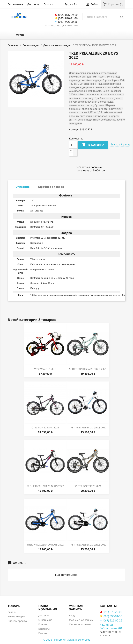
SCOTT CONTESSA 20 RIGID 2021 (88, 369)
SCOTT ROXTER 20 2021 (88, 486)
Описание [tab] (23, 187)
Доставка (33, 4)
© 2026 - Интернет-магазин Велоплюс (67, 640)
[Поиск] (104, 17)
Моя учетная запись (81, 620)
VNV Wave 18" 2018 (45, 369)
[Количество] (73, 145)
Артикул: (74, 129)
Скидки (49, 4)
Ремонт (43, 633)
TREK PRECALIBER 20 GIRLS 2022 (88, 427)
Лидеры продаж (17, 621)
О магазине (15, 4)
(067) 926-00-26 (66, 22)
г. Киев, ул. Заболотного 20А (111, 626)
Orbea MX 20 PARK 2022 (45, 427)
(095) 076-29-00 (66, 15)
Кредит (43, 624)
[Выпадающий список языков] (72, 5)
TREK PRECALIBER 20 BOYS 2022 (45, 545)
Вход (72, 615)
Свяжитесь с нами (80, 624)
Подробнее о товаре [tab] (50, 187)
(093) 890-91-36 (66, 18)
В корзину (93, 145)
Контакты (44, 629)
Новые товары (16, 616)
